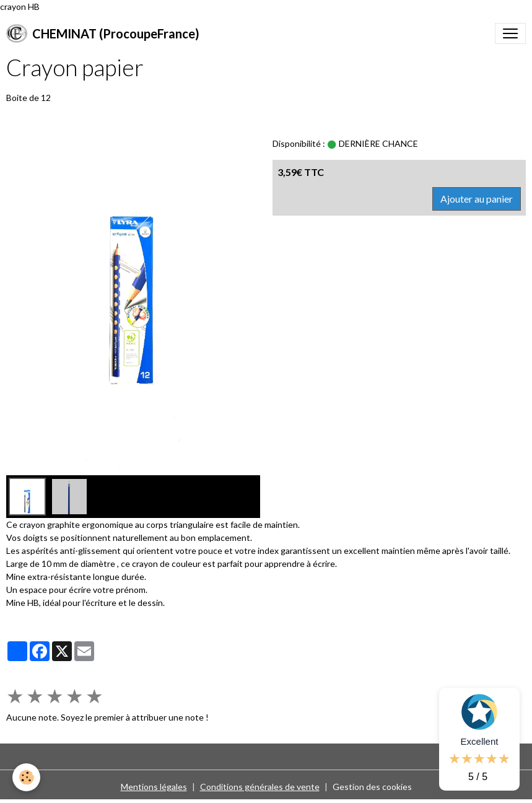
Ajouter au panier (477, 199)
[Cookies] (26, 777)
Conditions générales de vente (260, 787)
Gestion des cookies (372, 787)
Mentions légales (154, 787)
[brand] (103, 33)
